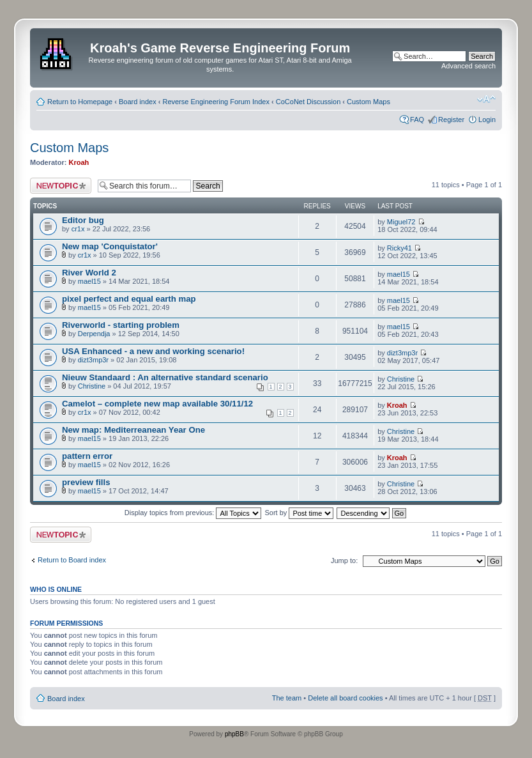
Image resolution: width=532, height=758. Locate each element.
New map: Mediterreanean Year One (133, 430)
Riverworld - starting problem (121, 325)
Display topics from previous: (193, 513)
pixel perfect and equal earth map (129, 299)
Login (487, 120)
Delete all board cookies (345, 698)
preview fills (86, 482)
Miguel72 (401, 222)
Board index (138, 102)
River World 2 (89, 273)
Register (451, 120)
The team (287, 698)
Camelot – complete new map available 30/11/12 (157, 404)
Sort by (300, 513)
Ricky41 (399, 248)
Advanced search (468, 66)
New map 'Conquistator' (110, 246)
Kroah (79, 162)
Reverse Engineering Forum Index (216, 102)
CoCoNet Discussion (308, 102)
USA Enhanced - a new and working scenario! (153, 351)
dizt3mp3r (93, 360)
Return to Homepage (80, 102)
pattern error (87, 456)
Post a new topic (61, 186)
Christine (92, 386)
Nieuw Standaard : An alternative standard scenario (165, 377)
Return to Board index (72, 560)
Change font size (486, 99)
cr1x (78, 229)
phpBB (234, 734)
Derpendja (94, 334)
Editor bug (83, 220)
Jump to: (344, 561)
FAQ (417, 120)
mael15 (89, 281)
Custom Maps (369, 102)
